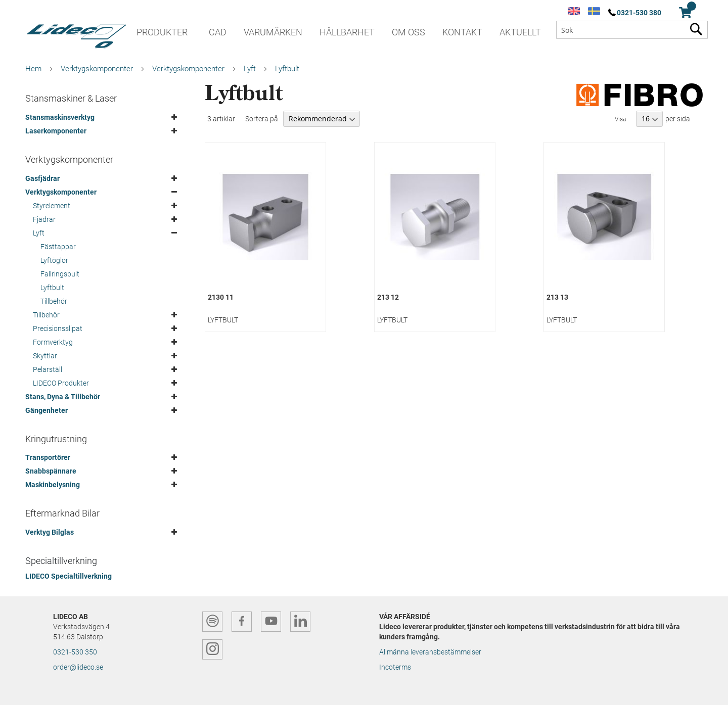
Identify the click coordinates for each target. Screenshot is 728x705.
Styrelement (52, 206)
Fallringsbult (60, 274)
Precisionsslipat (58, 328)
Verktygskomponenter (97, 69)
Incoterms (395, 667)
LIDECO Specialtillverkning (69, 576)
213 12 (388, 297)
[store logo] (76, 33)
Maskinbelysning (53, 485)
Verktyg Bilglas (50, 532)
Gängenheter (47, 410)
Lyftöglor (54, 260)
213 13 (557, 297)
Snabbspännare (51, 471)
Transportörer (48, 457)
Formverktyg (53, 342)
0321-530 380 (639, 13)
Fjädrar (44, 219)
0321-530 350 (75, 652)
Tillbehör (54, 301)
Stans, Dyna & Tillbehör (63, 397)
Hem (33, 69)
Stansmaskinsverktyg (60, 117)
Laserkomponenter (56, 131)
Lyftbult (52, 288)
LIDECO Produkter (61, 383)
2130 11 (221, 297)
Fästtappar (58, 247)
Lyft (250, 69)
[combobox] (632, 30)
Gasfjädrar (42, 178)
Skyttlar (45, 356)
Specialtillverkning (61, 561)
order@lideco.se (78, 667)
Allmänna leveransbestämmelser (430, 652)
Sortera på (262, 119)
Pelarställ (48, 369)
